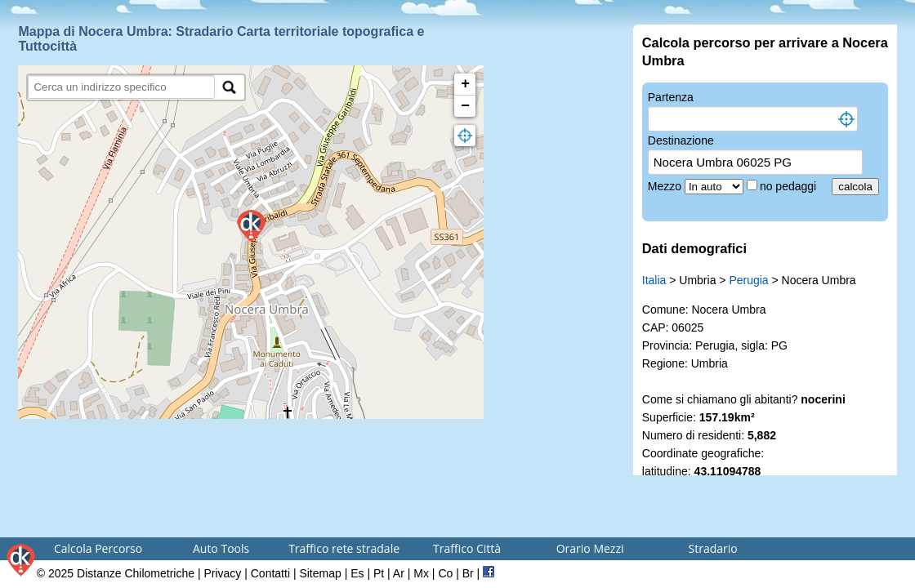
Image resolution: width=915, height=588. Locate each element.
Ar (399, 573)
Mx (421, 573)
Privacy (222, 573)
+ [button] (465, 84)
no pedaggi (790, 186)
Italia (654, 280)
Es (357, 573)
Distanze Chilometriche (136, 573)
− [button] (465, 106)
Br (468, 573)
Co (445, 573)
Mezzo (666, 186)
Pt (379, 573)
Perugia (748, 280)
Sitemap (320, 573)
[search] (121, 87)
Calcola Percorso (98, 548)
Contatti (270, 573)
